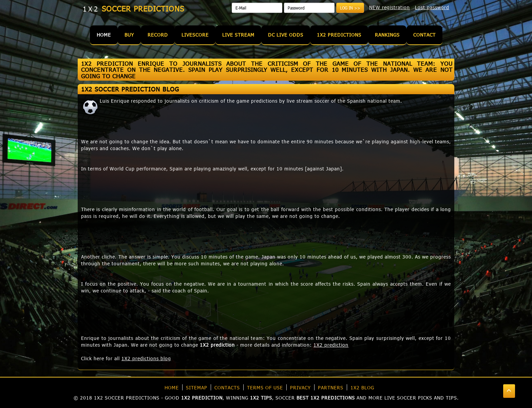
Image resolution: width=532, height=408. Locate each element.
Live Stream (238, 35)
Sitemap (197, 387)
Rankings (387, 35)
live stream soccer (308, 101)
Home (104, 35)
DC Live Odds (286, 35)
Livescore (195, 35)
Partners (331, 387)
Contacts (227, 387)
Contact (424, 35)
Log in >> (350, 8)
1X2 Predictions (339, 35)
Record (158, 35)
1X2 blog (362, 387)
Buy (129, 35)
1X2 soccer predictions (127, 398)
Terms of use (265, 387)
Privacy (300, 387)
